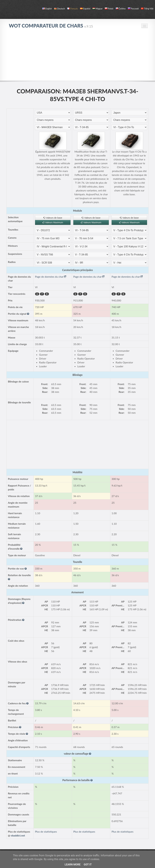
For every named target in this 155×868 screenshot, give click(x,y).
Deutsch (59, 9)
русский (133, 9)
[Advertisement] (77, 56)
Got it (88, 865)
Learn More (72, 865)
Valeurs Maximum (53, 222)
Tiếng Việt (147, 9)
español (85, 9)
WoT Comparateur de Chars (51, 26)
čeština (121, 9)
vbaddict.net (18, 835)
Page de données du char (51, 277)
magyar (98, 9)
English (47, 9)
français (72, 9)
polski (109, 9)
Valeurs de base (53, 218)
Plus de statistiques (46, 832)
